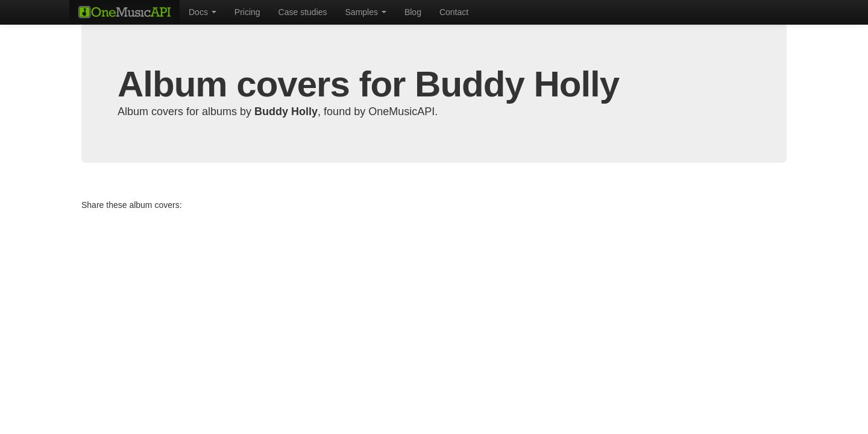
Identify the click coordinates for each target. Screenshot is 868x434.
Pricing (247, 12)
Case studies (303, 12)
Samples (366, 12)
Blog (413, 12)
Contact (454, 12)
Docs (203, 12)
